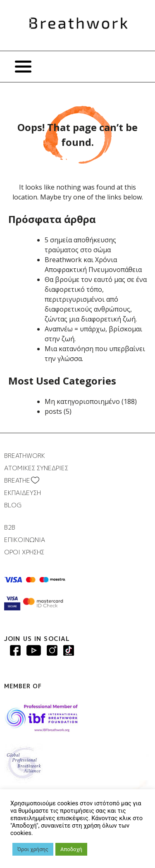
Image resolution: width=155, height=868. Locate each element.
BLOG (13, 505)
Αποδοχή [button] (71, 849)
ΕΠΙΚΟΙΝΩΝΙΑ (25, 540)
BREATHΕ (17, 480)
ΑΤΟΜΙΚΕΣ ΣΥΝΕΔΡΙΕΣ (36, 468)
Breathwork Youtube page (34, 650)
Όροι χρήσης (33, 849)
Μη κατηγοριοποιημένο (82, 401)
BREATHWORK (25, 456)
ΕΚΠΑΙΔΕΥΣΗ (23, 493)
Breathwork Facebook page (15, 650)
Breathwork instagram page (69, 650)
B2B (10, 527)
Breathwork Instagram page (52, 650)
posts (53, 411)
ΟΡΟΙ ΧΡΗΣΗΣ (24, 552)
